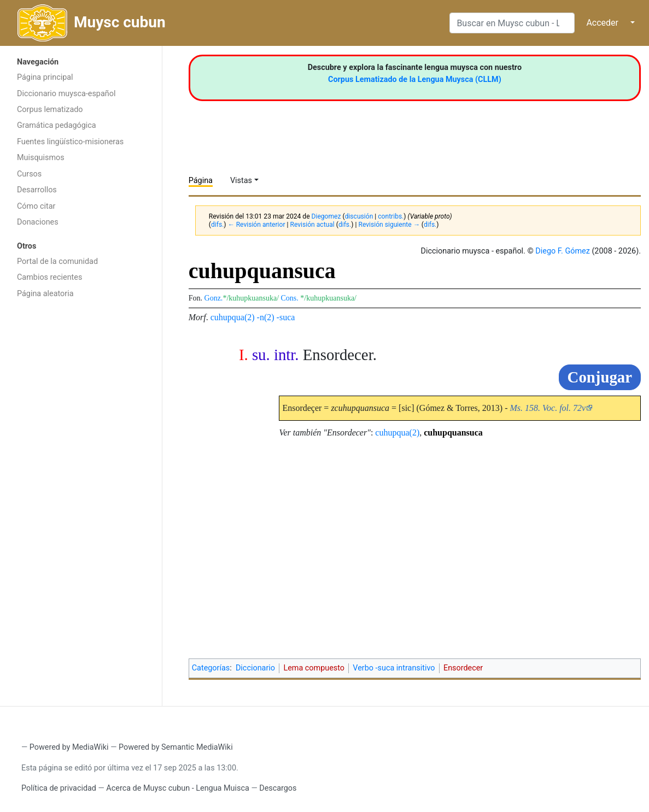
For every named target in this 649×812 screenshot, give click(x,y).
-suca (286, 317)
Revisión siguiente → (389, 225)
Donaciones (38, 222)
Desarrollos (37, 190)
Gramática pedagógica (57, 125)
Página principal (45, 77)
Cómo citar (36, 206)
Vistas (241, 181)
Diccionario (255, 668)
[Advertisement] (81, 478)
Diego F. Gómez (563, 251)
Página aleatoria (45, 294)
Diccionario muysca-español (66, 94)
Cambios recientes (49, 277)
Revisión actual (312, 225)
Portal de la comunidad (57, 261)
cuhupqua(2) (233, 317)
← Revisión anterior (257, 225)
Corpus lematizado (50, 110)
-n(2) (266, 317)
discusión (359, 216)
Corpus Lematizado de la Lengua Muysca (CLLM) (415, 80)
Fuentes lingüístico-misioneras (70, 142)
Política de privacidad (59, 788)
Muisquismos (41, 158)
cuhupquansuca (453, 433)
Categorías (211, 668)
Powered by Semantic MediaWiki (176, 747)
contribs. (391, 216)
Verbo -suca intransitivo (394, 668)
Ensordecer (463, 668)
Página (201, 181)
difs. (217, 225)
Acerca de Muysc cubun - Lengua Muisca (177, 788)
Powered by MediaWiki (69, 747)
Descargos (278, 788)
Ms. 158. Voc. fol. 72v (548, 408)
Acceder (602, 23)
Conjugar (600, 377)
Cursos (29, 174)
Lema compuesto (314, 668)
